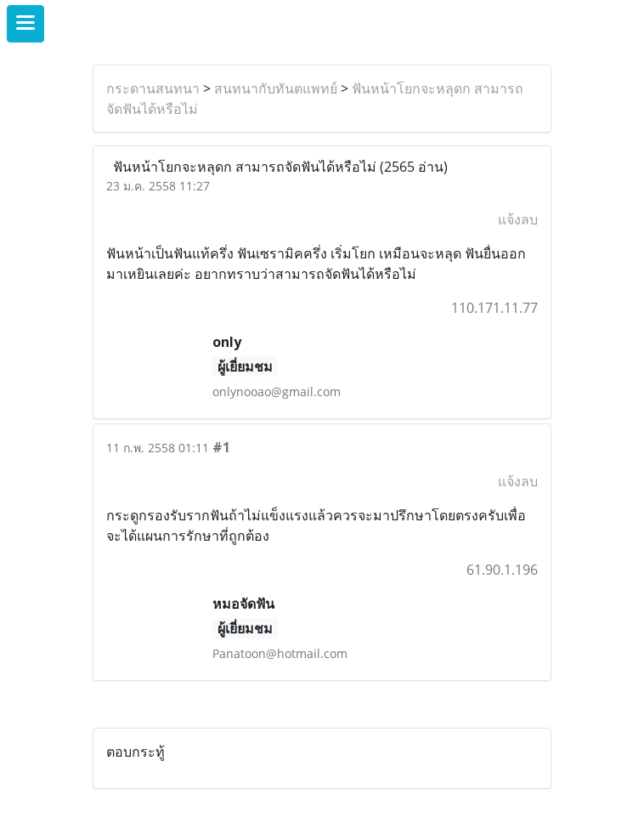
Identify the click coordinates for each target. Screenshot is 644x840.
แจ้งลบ (518, 219)
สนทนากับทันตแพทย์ (276, 88)
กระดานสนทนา (153, 88)
